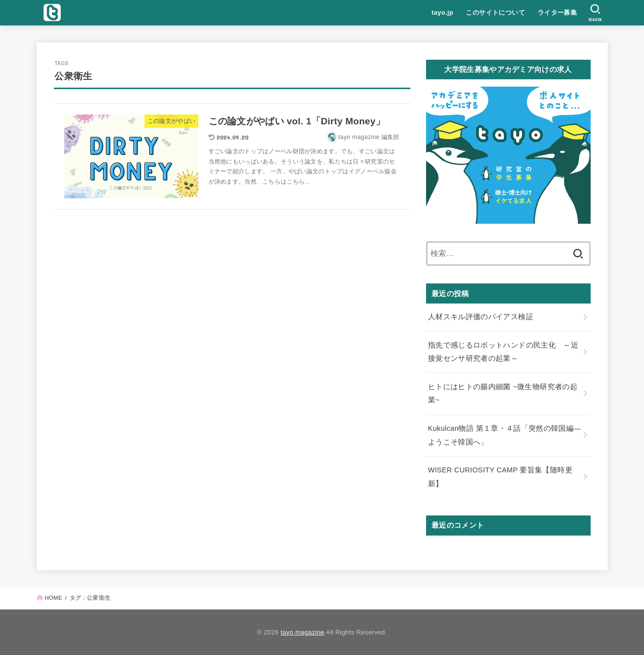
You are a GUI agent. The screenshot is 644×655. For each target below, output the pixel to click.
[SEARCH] (595, 13)
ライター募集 (557, 12)
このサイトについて (495, 12)
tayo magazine (302, 632)
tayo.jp (442, 12)
